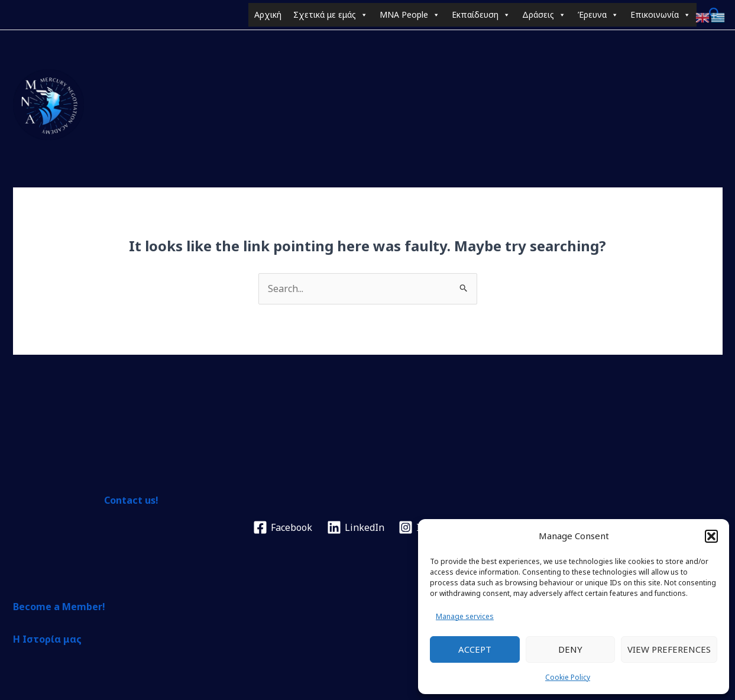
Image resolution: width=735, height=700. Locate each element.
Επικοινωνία (660, 15)
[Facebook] (283, 527)
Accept (475, 649)
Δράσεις (544, 15)
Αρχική (268, 14)
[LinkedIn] (355, 527)
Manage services (465, 616)
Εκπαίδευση (481, 15)
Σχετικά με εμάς (331, 15)
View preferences (669, 649)
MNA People (410, 15)
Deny (570, 649)
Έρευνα (598, 15)
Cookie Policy (568, 677)
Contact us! (131, 500)
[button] (711, 536)
